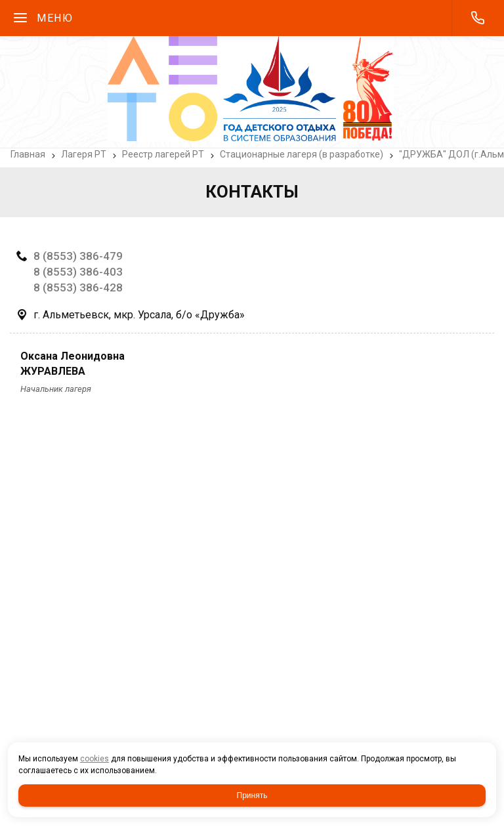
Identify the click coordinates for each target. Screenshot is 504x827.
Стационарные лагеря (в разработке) (302, 154)
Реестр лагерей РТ (163, 154)
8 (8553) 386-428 (78, 287)
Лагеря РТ (84, 154)
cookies (94, 759)
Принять (252, 795)
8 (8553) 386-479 (78, 256)
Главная (28, 154)
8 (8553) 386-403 (78, 272)
